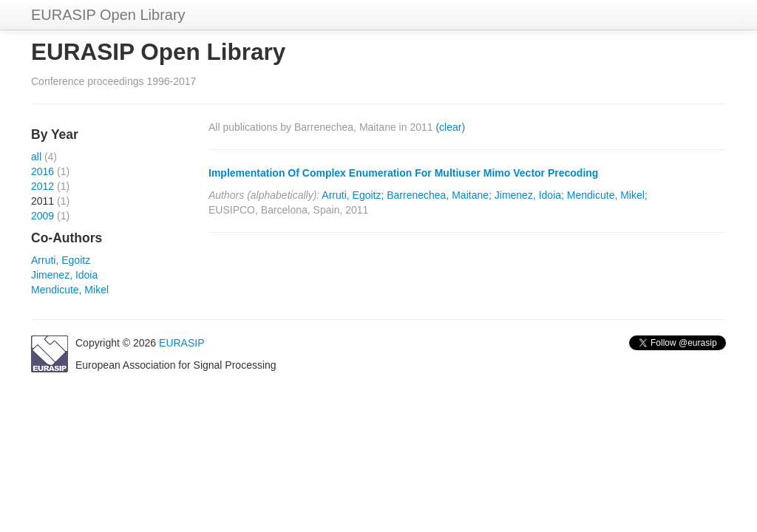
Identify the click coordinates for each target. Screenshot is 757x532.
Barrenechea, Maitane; (439, 195)
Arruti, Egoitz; (353, 195)
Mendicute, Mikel (70, 290)
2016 (43, 171)
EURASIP (181, 343)
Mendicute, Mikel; (607, 195)
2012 (43, 186)
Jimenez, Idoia (64, 275)
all (36, 157)
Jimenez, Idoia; (529, 195)
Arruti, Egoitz (61, 260)
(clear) (450, 127)
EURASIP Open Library (108, 15)
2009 (43, 216)
